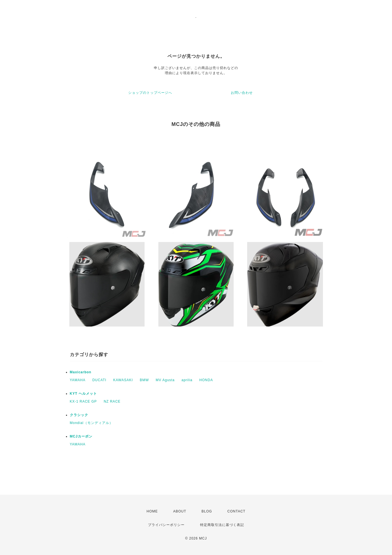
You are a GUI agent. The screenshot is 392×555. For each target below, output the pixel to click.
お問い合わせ (242, 93)
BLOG (207, 511)
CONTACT (236, 511)
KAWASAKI (123, 380)
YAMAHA (78, 380)
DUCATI (99, 380)
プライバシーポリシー (166, 525)
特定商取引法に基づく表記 (222, 525)
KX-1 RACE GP (83, 401)
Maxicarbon (81, 372)
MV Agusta (165, 380)
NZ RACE (112, 401)
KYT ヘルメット (83, 394)
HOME (152, 511)
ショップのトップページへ (150, 93)
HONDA (206, 380)
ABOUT (180, 511)
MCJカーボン (81, 436)
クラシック (79, 415)
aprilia (187, 380)
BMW (144, 380)
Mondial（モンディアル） (91, 423)
